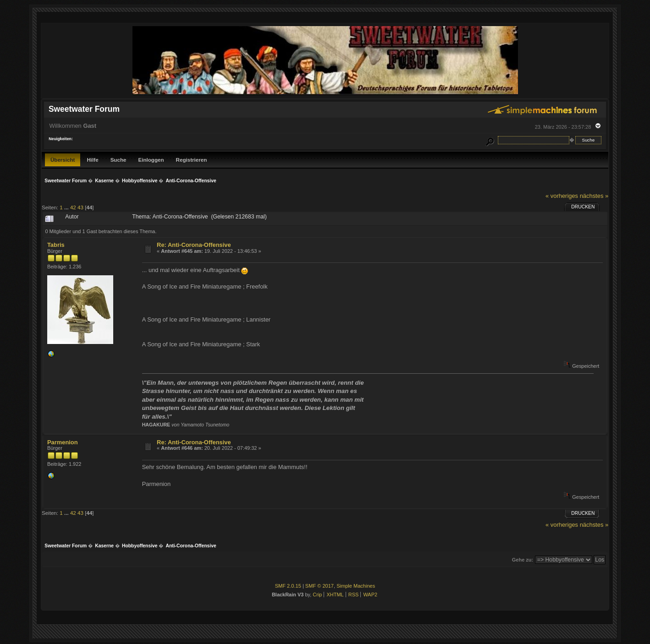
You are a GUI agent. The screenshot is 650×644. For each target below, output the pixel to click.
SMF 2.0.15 (288, 586)
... (67, 207)
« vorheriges (562, 196)
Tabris (56, 245)
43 (80, 207)
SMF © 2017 (319, 586)
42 (73, 207)
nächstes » (594, 196)
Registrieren (192, 160)
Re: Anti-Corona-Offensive (194, 245)
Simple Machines (356, 586)
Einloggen (151, 160)
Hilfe (92, 160)
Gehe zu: (523, 560)
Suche (118, 160)
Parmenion (63, 442)
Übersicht (63, 160)
